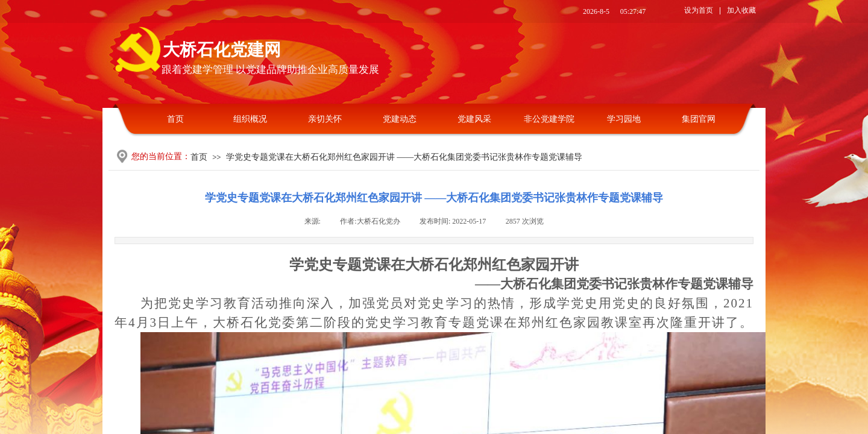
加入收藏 (741, 10)
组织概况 (250, 119)
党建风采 (474, 119)
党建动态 (400, 119)
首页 (175, 119)
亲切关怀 (325, 119)
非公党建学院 (549, 119)
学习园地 (624, 119)
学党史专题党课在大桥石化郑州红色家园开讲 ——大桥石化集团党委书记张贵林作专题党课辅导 (404, 157)
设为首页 (699, 10)
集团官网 (699, 119)
